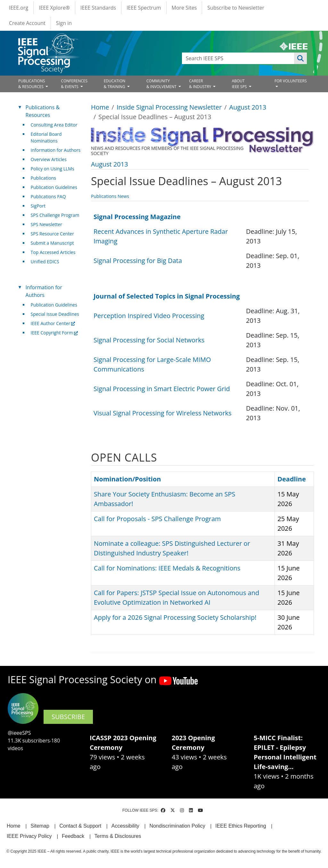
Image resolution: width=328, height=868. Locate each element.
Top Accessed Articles (53, 252)
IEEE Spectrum (144, 8)
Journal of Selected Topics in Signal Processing (167, 296)
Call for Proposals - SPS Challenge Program (157, 519)
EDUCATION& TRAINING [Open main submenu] (115, 84)
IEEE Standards (98, 8)
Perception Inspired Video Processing (149, 316)
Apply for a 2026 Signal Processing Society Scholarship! (175, 617)
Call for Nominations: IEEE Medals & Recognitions (167, 568)
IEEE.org (19, 8)
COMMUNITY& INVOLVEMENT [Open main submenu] (162, 84)
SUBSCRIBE (68, 717)
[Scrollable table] (200, 241)
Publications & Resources (43, 111)
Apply (300, 58)
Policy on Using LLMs (53, 169)
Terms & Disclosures (118, 836)
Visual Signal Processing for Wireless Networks (163, 413)
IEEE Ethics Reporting (241, 826)
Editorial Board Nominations (46, 137)
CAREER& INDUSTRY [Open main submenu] (201, 84)
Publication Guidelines (54, 187)
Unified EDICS (45, 262)
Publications (43, 178)
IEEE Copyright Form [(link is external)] (54, 333)
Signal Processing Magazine (137, 217)
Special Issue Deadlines (55, 314)
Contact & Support (80, 826)
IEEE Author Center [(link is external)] (53, 323)
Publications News (110, 196)
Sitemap (40, 826)
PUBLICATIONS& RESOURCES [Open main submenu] (32, 84)
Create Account (27, 23)
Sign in (64, 23)
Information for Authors (56, 150)
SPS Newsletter (46, 224)
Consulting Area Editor (54, 125)
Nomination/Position (127, 479)
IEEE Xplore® (54, 8)
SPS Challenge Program (55, 215)
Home (100, 107)
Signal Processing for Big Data (138, 261)
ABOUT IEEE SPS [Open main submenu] (240, 84)
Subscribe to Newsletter (236, 8)
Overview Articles (49, 159)
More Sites (184, 8)
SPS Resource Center (52, 234)
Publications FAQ (48, 197)
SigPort (38, 206)
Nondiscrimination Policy (177, 826)
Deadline (292, 479)
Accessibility (125, 826)
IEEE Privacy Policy (29, 836)
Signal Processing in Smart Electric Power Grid (162, 389)
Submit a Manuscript (52, 243)
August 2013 (248, 107)
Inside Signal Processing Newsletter (169, 107)
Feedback (73, 836)
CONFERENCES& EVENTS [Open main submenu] (74, 84)
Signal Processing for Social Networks (149, 340)
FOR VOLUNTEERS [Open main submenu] (291, 81)
